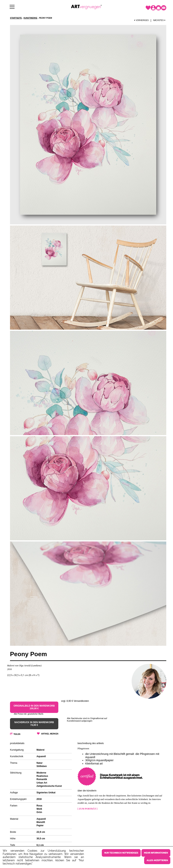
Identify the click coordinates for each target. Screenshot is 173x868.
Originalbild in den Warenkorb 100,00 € (34, 707)
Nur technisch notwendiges (121, 853)
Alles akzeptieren (157, 860)
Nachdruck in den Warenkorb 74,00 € (34, 724)
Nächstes (160, 20)
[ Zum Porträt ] (87, 809)
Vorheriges (141, 20)
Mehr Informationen (156, 853)
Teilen (17, 734)
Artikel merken (50, 734)
